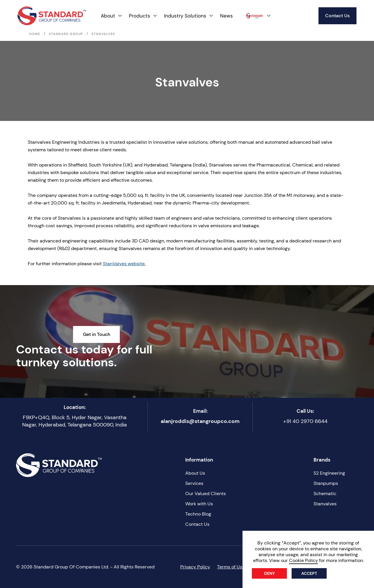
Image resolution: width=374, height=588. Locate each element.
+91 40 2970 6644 (305, 421)
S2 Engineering (329, 473)
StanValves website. (124, 264)
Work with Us (199, 504)
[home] (52, 16)
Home (35, 34)
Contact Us (337, 16)
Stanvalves (325, 504)
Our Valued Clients (206, 494)
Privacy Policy (195, 567)
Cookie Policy (303, 560)
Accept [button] (309, 573)
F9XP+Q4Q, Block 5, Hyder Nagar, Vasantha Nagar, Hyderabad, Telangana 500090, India (75, 421)
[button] (112, 16)
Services (194, 483)
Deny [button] (270, 573)
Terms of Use (231, 567)
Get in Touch (97, 334)
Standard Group (66, 34)
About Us (195, 473)
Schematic (325, 494)
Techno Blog (198, 514)
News (226, 16)
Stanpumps (326, 483)
